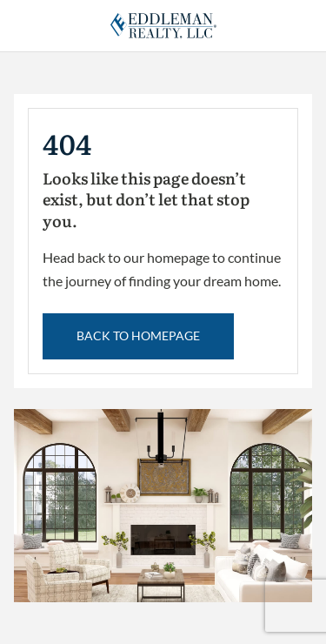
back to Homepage (138, 335)
